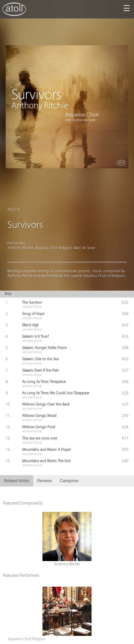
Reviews (44, 481)
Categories (69, 481)
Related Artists (17, 481)
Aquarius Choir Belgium (27, 639)
